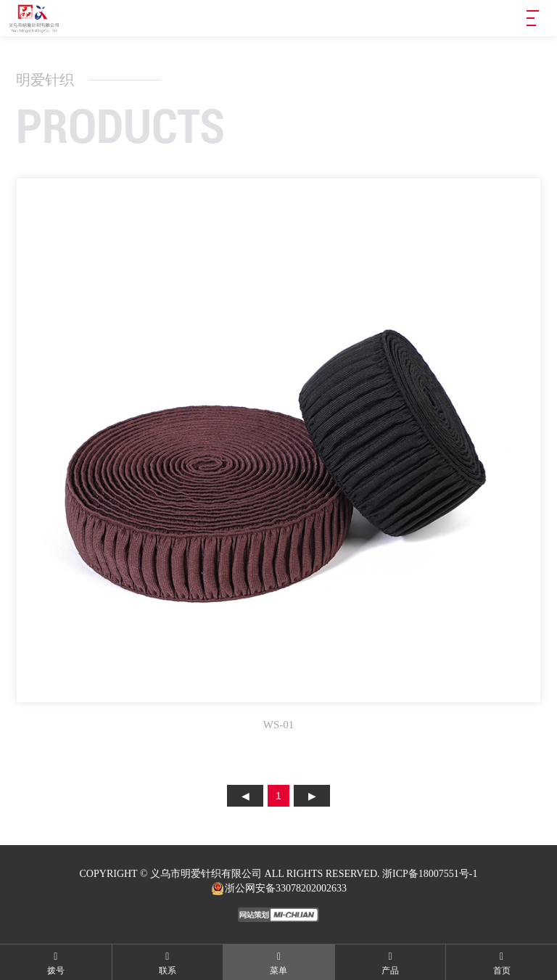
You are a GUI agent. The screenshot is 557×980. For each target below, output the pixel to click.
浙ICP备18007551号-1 (430, 874)
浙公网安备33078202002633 (278, 889)
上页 (245, 796)
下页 (312, 796)
